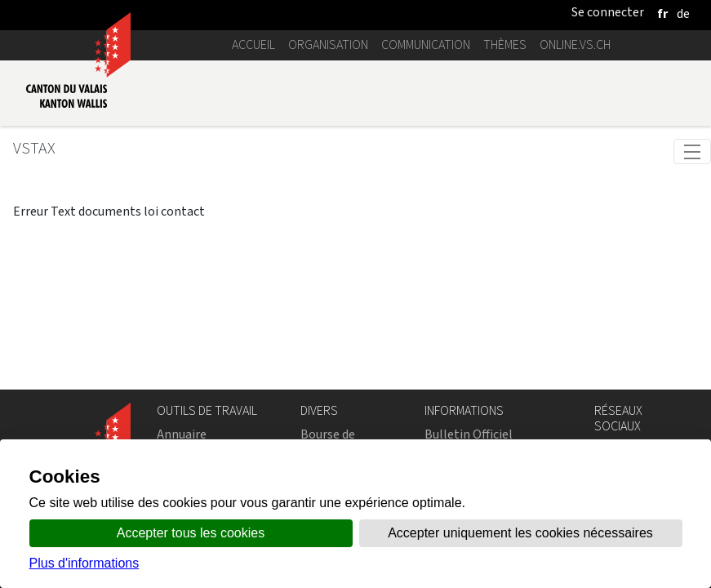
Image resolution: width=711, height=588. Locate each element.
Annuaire (182, 434)
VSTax (34, 149)
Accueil (253, 45)
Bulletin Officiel (469, 434)
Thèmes (505, 45)
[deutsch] (683, 13)
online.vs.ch (575, 45)
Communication (426, 45)
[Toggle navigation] (692, 151)
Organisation (328, 45)
